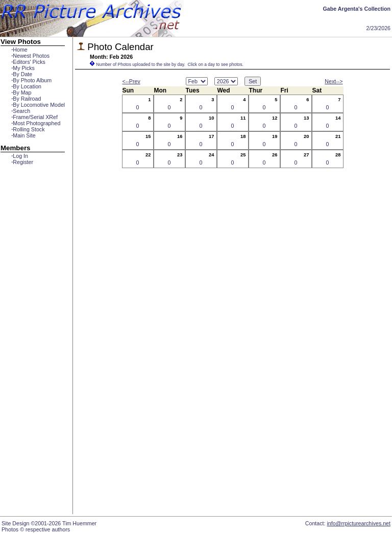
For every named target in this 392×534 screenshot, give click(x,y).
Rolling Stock (28, 129)
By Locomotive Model (38, 105)
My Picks (23, 68)
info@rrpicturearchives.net (359, 523)
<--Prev (131, 81)
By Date (22, 74)
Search (21, 111)
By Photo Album (31, 80)
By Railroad (26, 99)
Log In (20, 156)
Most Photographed (36, 123)
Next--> (334, 81)
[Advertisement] (33, 351)
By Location (26, 86)
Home (19, 50)
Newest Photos (30, 56)
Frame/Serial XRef (34, 117)
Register (22, 162)
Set (253, 81)
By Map (21, 92)
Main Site (23, 135)
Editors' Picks (28, 62)
